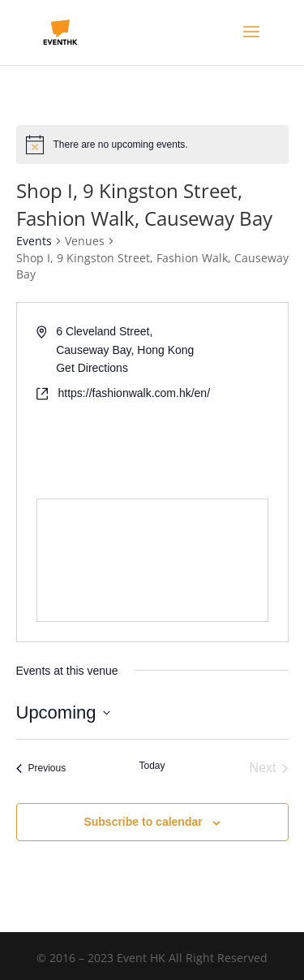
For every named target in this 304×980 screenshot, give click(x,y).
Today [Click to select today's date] (152, 766)
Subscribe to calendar (143, 822)
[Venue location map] (152, 560)
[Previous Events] (41, 768)
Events (34, 241)
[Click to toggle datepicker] (63, 712)
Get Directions (92, 368)
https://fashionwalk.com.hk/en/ (135, 393)
